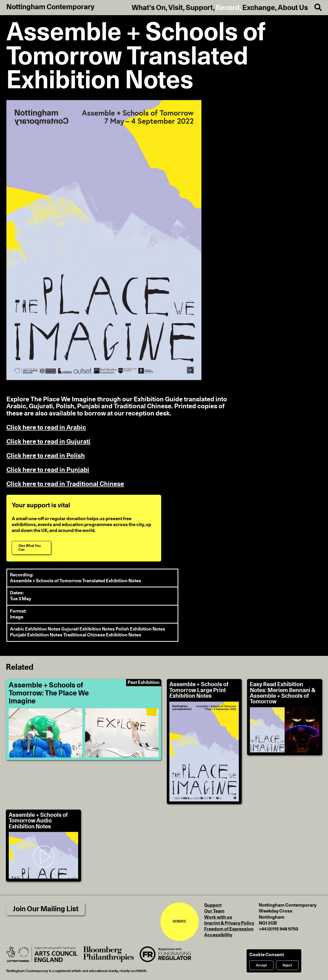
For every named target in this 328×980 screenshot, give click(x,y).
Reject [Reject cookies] (287, 965)
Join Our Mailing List (46, 909)
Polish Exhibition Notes (140, 629)
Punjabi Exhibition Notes (37, 635)
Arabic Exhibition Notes (36, 629)
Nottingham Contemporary (50, 7)
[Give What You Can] (32, 548)
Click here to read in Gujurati (48, 442)
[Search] (315, 8)
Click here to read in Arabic (46, 428)
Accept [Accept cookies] (261, 965)
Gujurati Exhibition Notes (88, 629)
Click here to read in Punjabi (48, 470)
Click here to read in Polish (46, 456)
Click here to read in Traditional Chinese (65, 484)
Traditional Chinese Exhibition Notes (102, 635)
